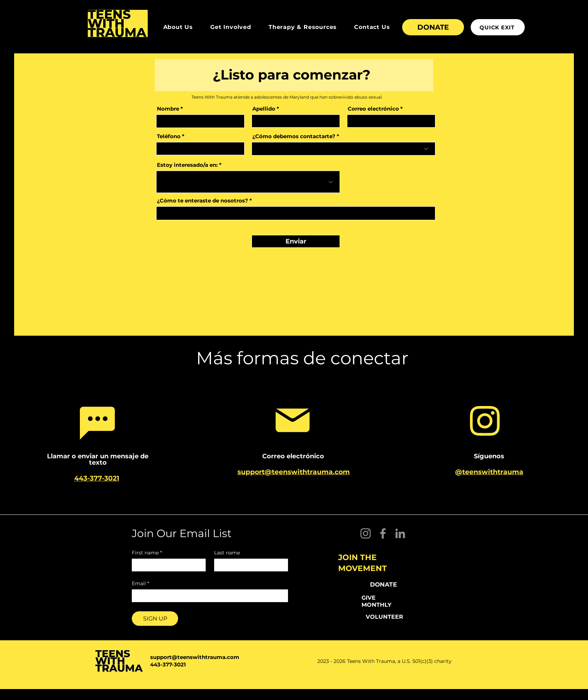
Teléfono (169, 136)
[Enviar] (296, 241)
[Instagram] (366, 533)
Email (140, 584)
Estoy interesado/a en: (187, 165)
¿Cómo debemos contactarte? (294, 136)
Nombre (168, 109)
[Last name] (249, 565)
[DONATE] (433, 27)
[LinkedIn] (400, 533)
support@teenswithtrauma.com (195, 657)
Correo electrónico (373, 109)
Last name (227, 553)
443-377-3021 (168, 664)
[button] (178, 27)
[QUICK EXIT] (498, 27)
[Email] (208, 596)
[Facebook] (383, 533)
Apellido (264, 109)
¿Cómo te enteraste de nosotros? (202, 201)
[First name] (167, 565)
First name (147, 553)
